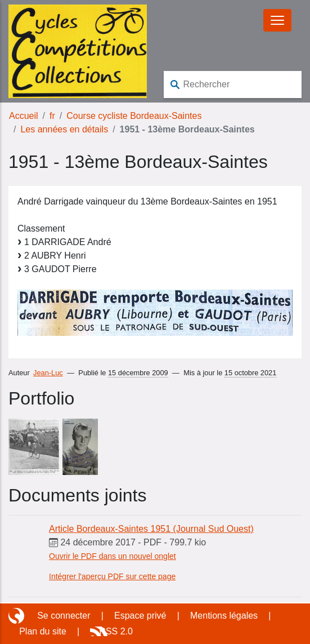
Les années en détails (64, 129)
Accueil (24, 116)
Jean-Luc (48, 373)
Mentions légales (224, 616)
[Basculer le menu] (277, 20)
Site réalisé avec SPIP (17, 616)
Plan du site (43, 631)
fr (52, 116)
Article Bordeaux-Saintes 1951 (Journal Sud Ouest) (151, 529)
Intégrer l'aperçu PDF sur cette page (112, 576)
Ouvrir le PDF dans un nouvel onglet (113, 556)
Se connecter (64, 616)
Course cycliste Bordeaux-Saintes (134, 116)
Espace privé (140, 616)
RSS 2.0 (116, 631)
